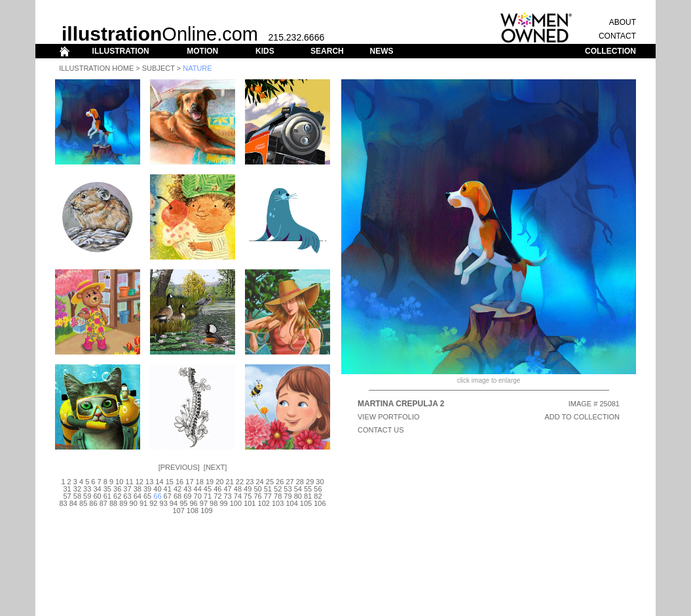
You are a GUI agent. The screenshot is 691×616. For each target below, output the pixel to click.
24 (259, 482)
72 (217, 496)
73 (227, 496)
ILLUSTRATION (121, 51)
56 (318, 489)
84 (73, 503)
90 (134, 503)
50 (257, 489)
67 (168, 496)
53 (288, 489)
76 (257, 496)
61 (107, 496)
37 (127, 489)
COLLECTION (610, 51)
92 (153, 503)
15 (170, 482)
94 (174, 503)
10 (119, 482)
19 (210, 482)
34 (97, 489)
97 (204, 503)
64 (138, 496)
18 (200, 482)
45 (208, 489)
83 (63, 503)
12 (140, 482)
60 (97, 496)
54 (298, 489)
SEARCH (327, 51)
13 (149, 482)
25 (270, 482)
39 (147, 489)
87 (103, 503)
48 (238, 489)
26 (280, 482)
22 (240, 482)
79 (288, 496)
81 (308, 496)
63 (127, 496)
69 (187, 496)
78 (278, 496)
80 (298, 496)
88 (113, 503)
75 (248, 496)
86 (93, 503)
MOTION (202, 51)
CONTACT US (381, 430)
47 (227, 489)
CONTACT (617, 36)
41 (168, 489)
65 (147, 496)
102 (264, 503)
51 (268, 489)
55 (308, 489)
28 (300, 482)
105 (306, 503)
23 (250, 482)
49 (248, 489)
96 (193, 503)
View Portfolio (389, 417)
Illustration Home (96, 68)
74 (238, 496)
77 (268, 496)
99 (223, 503)
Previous (179, 467)
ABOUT (623, 22)
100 (236, 503)
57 (67, 496)
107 (178, 510)
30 (320, 482)
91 (143, 503)
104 (291, 503)
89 (123, 503)
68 (177, 496)
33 (87, 489)
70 (198, 496)
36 (117, 489)
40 (157, 489)
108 (193, 510)
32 (77, 489)
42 (177, 489)
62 (117, 496)
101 (250, 503)
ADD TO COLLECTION (582, 417)
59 (87, 496)
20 (219, 482)
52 (278, 489)
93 (164, 503)
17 (189, 482)
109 (206, 510)
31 (67, 489)
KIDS (265, 51)
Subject (159, 68)
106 (320, 503)
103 (278, 503)
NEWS (381, 51)
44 (198, 489)
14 (159, 482)
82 (318, 496)
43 (187, 489)
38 (138, 489)
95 (183, 503)
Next (215, 467)
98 (214, 503)
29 (310, 482)
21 (230, 482)
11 (129, 482)
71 (208, 496)
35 (107, 489)
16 (179, 482)
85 (83, 503)
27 (289, 482)
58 (77, 496)
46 (217, 489)
